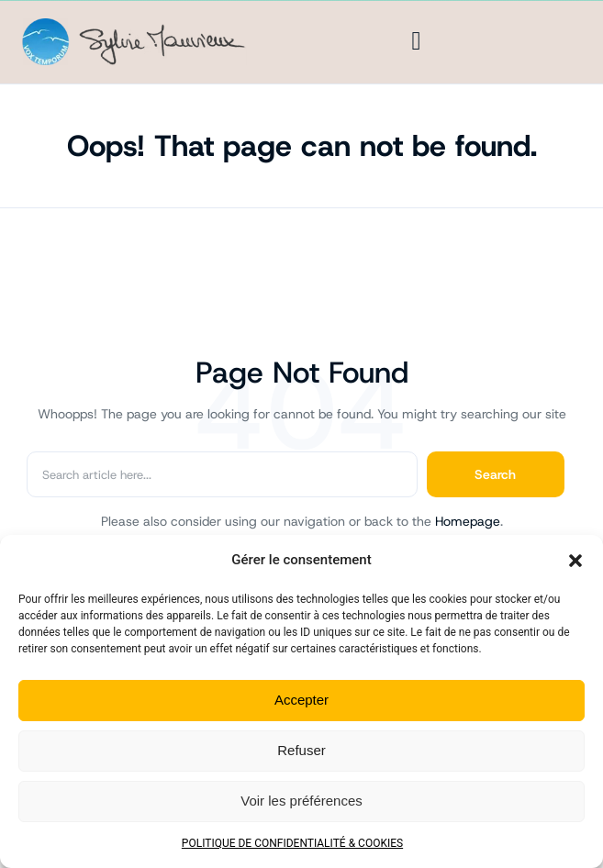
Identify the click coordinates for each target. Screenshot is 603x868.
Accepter (301, 700)
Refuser (301, 750)
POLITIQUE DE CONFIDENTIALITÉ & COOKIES (292, 843)
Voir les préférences (301, 801)
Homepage (468, 521)
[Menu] (417, 41)
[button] (575, 561)
